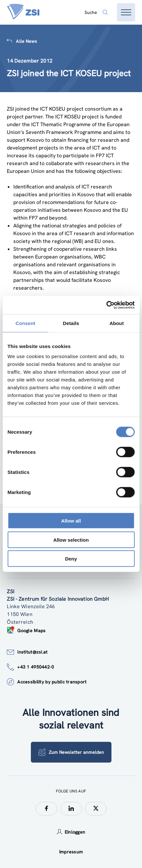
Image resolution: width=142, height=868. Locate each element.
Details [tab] (71, 323)
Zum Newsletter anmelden (71, 752)
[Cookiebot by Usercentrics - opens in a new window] (106, 305)
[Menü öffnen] (126, 12)
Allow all (71, 521)
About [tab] (117, 323)
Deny (71, 559)
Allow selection (71, 540)
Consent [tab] (26, 323)
